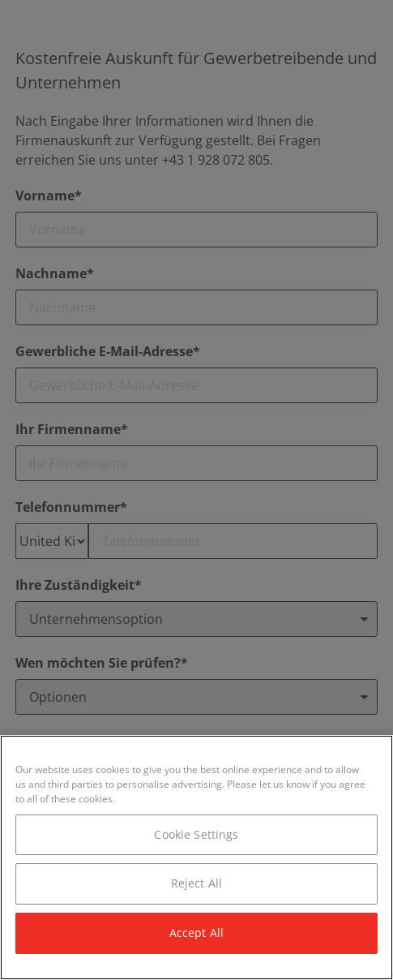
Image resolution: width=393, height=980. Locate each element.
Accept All (196, 933)
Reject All (196, 883)
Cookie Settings (196, 834)
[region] (196, 857)
